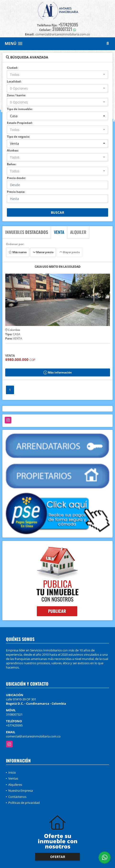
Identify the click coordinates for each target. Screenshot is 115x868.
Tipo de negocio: (18, 137)
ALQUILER (78, 232)
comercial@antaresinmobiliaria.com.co (33, 736)
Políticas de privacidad (24, 803)
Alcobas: (13, 150)
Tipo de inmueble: (20, 109)
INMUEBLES (27, 232)
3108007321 (62, 29)
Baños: (12, 164)
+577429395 (68, 24)
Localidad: (14, 81)
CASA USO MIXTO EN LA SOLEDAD (58, 267)
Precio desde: (16, 178)
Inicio (12, 772)
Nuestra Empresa (21, 790)
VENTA (59, 232)
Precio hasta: (16, 192)
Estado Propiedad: (20, 123)
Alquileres (15, 785)
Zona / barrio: (16, 95)
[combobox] (57, 75)
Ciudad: (12, 68)
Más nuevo (18, 252)
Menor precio (43, 252)
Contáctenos (17, 797)
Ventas (13, 778)
